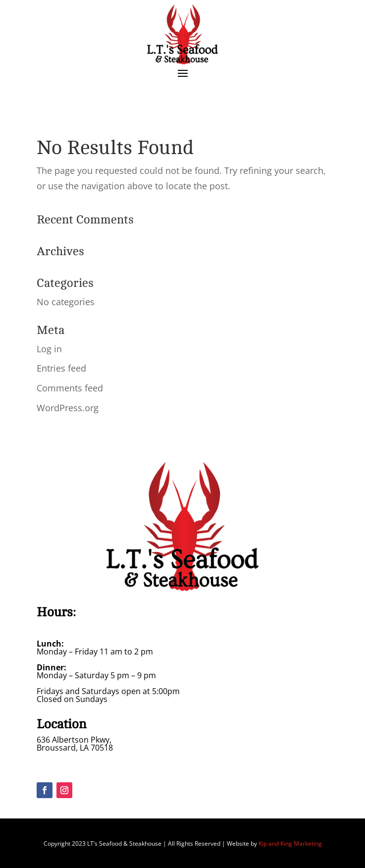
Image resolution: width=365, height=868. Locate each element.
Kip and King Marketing (290, 843)
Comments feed (70, 388)
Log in (49, 349)
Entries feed (61, 368)
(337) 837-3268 (64, 763)
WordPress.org (68, 408)
